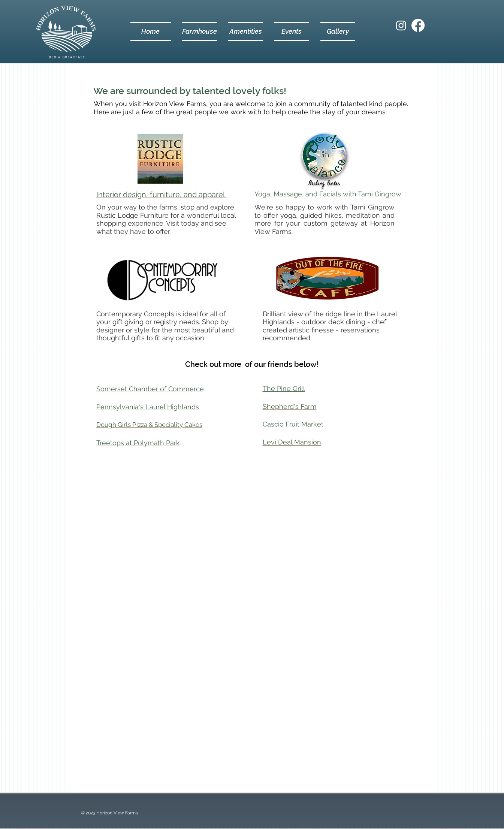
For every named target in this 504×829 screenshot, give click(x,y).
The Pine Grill (284, 388)
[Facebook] (418, 25)
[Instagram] (401, 25)
